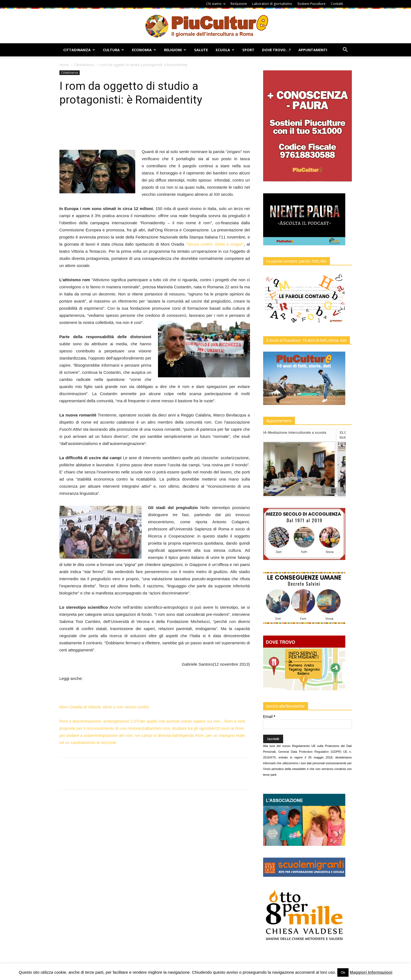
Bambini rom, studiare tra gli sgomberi (181, 728)
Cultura (113, 50)
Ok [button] (343, 972)
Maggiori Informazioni (371, 972)
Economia (144, 50)
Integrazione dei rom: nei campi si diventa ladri (137, 735)
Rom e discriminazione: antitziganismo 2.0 (98, 721)
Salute (201, 50)
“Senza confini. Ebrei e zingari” (215, 244)
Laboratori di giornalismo (272, 4)
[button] (345, 50)
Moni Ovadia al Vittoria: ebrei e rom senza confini (104, 707)
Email (269, 717)
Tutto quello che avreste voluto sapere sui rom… (180, 721)
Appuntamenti (313, 50)
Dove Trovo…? (276, 50)
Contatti (337, 4)
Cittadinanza (79, 50)
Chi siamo (216, 4)
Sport (248, 50)
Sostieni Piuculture (311, 4)
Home (64, 65)
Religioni (175, 50)
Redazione (239, 4)
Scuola (225, 50)
